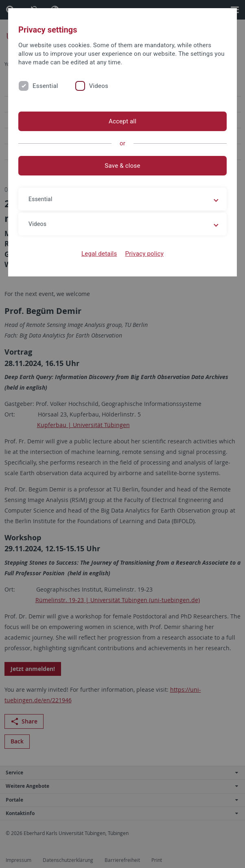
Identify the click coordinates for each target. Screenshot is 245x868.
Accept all (122, 121)
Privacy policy (144, 254)
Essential (45, 86)
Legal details (99, 254)
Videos (99, 86)
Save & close (122, 166)
